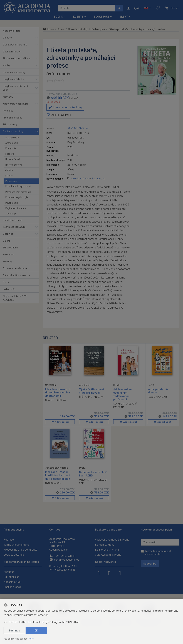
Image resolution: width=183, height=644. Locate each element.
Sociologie (11, 214)
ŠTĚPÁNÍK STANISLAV (91, 397)
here (31, 639)
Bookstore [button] (101, 16)
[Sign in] (134, 8)
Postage (9, 539)
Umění (6, 241)
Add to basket (60, 422)
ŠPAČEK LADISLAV (58, 74)
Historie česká (13, 159)
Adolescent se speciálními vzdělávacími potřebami (123, 394)
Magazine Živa (12, 582)
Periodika (8, 111)
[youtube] (120, 573)
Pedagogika (11, 181)
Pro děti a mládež (12, 118)
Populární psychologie (17, 197)
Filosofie (10, 154)
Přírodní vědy (10, 124)
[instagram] (109, 573)
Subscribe (150, 563)
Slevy (6, 282)
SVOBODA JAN (53, 483)
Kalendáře (9, 254)
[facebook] (99, 573)
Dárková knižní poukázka (17, 275)
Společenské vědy (13, 131)
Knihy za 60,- (10, 289)
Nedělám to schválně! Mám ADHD (93, 474)
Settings (14, 630)
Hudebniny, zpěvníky (14, 72)
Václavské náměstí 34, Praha (112, 539)
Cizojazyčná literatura (15, 44)
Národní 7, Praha (105, 544)
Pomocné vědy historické (18, 192)
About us (9, 572)
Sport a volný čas (13, 220)
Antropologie (12, 137)
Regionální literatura (16, 208)
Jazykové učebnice (14, 79)
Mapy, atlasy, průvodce (16, 104)
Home (48, 29)
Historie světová (14, 165)
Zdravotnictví (10, 247)
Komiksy (7, 261)
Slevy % (125, 16)
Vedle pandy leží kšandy (158, 391)
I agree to (158, 552)
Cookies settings (14, 554)
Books (61, 29)
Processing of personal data (20, 549)
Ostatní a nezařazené (15, 268)
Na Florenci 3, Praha (107, 549)
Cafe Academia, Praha (108, 554)
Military (9, 176)
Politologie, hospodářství (18, 186)
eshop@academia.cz (64, 559)
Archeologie (12, 143)
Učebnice (8, 234)
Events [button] (78, 16)
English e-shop (13, 587)
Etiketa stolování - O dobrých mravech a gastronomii (58, 392)
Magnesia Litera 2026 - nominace (16, 298)
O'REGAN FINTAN (88, 480)
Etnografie (11, 148)
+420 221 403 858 (62, 556)
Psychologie (12, 203)
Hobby (6, 65)
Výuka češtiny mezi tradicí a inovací (91, 391)
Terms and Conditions (17, 544)
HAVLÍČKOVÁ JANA (158, 397)
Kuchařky (8, 97)
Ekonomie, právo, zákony (17, 58)
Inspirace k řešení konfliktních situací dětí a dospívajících (58, 475)
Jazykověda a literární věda (15, 88)
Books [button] (58, 16)
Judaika (9, 170)
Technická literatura (14, 227)
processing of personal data (158, 552)
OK (36, 630)
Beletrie (7, 37)
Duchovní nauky (12, 51)
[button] (147, 8)
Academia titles (12, 31)
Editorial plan (11, 577)
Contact (55, 529)
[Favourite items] (158, 8)
